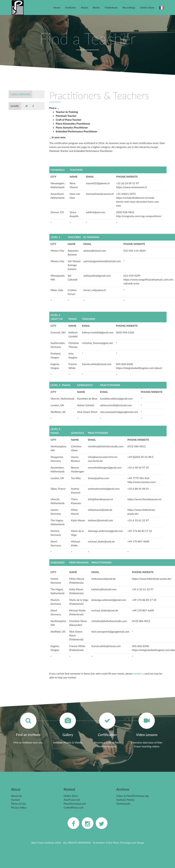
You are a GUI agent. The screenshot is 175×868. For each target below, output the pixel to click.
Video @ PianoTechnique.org (132, 796)
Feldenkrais (111, 7)
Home (57, 7)
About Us (16, 796)
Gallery (68, 735)
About (84, 7)
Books (96, 7)
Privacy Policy (19, 807)
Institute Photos (125, 800)
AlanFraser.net (72, 800)
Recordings (129, 7)
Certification (107, 735)
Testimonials (123, 804)
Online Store (147, 7)
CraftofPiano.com (74, 807)
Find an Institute (28, 735)
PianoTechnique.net (75, 804)
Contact (16, 800)
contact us (139, 673)
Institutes (71, 7)
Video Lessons (147, 735)
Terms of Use (18, 804)
